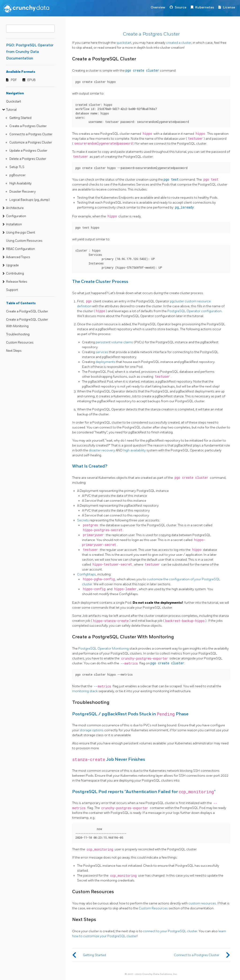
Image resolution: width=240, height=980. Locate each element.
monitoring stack (85, 691)
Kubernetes (205, 7)
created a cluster (179, 43)
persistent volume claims (114, 342)
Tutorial (11, 110)
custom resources (202, 903)
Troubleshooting (18, 334)
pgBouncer (17, 175)
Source (181, 7)
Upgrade (12, 265)
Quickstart (13, 102)
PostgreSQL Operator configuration (195, 311)
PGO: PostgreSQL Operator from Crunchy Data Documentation (30, 52)
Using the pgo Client (21, 233)
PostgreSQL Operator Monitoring (103, 649)
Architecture (15, 208)
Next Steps (14, 351)
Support (12, 290)
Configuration (16, 216)
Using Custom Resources (24, 241)
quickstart (124, 43)
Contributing (15, 274)
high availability (135, 450)
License (229, 7)
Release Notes (17, 282)
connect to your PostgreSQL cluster (170, 931)
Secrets (83, 520)
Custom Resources (20, 343)
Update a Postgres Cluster (28, 151)
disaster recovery (102, 450)
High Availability (20, 183)
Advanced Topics (18, 257)
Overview (158, 7)
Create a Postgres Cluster (28, 126)
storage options (92, 730)
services (102, 352)
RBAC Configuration (21, 249)
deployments (105, 362)
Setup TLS (17, 167)
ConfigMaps (86, 574)
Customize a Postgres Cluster (31, 143)
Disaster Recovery (22, 192)
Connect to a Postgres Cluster (31, 134)
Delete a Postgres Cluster (28, 159)
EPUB (32, 80)
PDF (14, 80)
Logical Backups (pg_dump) (30, 200)
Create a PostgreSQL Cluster (27, 311)
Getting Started (20, 118)
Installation (14, 224)
